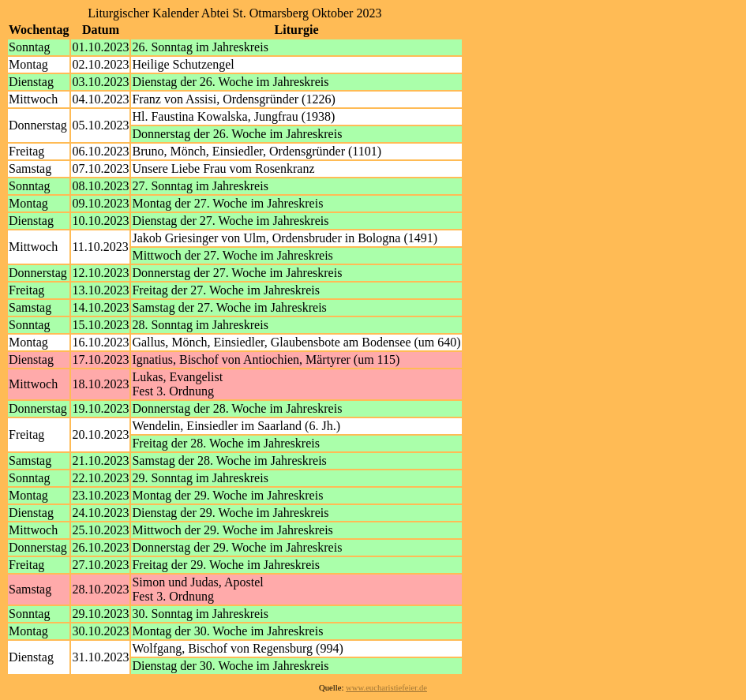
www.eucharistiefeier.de (386, 688)
